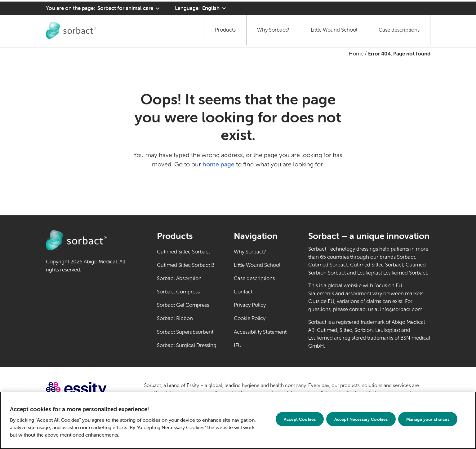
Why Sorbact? (273, 28)
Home (356, 54)
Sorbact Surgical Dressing (187, 345)
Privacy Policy (250, 305)
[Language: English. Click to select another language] (201, 7)
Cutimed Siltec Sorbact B (186, 265)
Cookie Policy (250, 318)
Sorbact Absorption (179, 278)
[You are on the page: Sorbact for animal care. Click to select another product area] (104, 7)
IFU (260, 345)
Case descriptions (399, 28)
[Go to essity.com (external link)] (87, 389)
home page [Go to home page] (218, 164)
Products (225, 28)
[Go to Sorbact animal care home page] (71, 29)
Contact (243, 292)
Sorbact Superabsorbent (185, 332)
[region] (238, 420)
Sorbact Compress (178, 292)
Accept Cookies (300, 419)
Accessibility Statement (260, 332)
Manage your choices (428, 419)
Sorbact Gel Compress (183, 305)
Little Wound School (334, 28)
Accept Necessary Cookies (361, 419)
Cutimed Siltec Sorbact (183, 252)
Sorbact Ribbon (175, 318)
